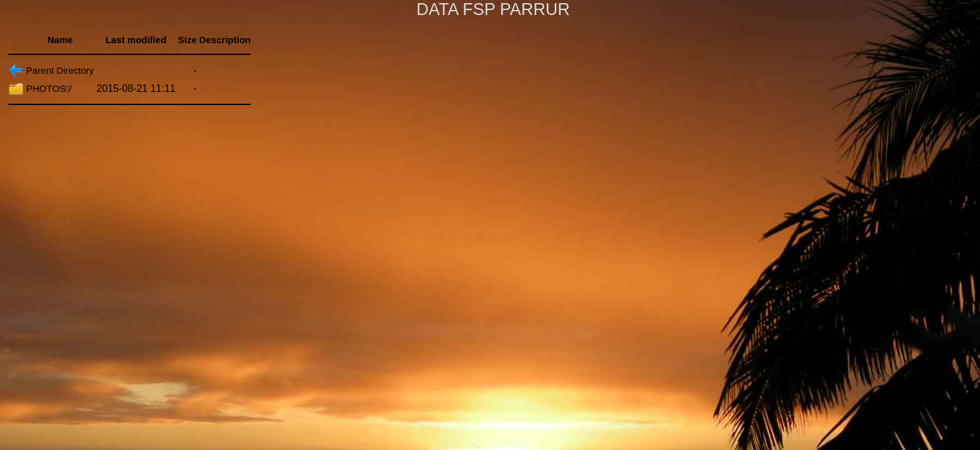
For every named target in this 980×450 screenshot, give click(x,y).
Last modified (136, 40)
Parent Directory (60, 70)
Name (60, 40)
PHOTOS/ (49, 88)
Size (187, 40)
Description (225, 40)
